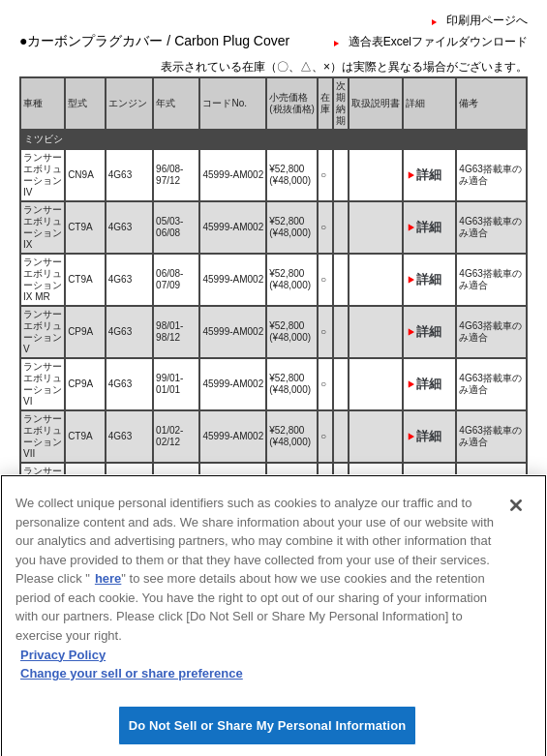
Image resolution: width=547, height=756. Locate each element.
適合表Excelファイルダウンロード (438, 42)
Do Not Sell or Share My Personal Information (268, 734)
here (108, 587)
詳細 (429, 175)
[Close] (516, 514)
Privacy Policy (63, 663)
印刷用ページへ (487, 20)
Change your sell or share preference (132, 682)
